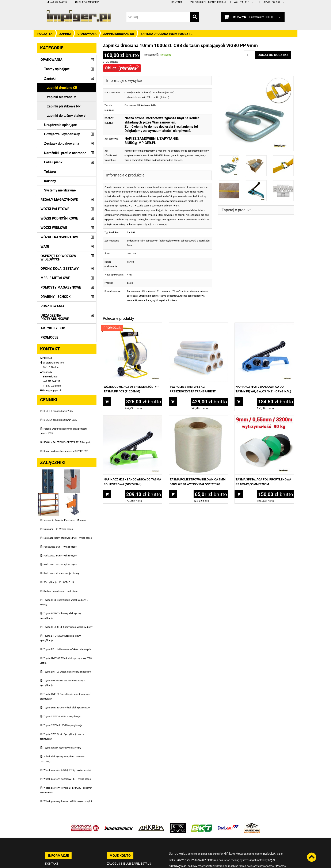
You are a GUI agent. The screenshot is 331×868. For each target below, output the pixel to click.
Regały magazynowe (59, 200)
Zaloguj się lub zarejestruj (208, 2)
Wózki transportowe (60, 237)
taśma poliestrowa (169, 296)
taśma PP (132, 300)
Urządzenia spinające (60, 125)
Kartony (50, 181)
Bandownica (133, 291)
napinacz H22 (168, 291)
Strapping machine (149, 296)
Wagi (45, 246)
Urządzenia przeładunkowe (55, 317)
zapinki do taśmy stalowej (67, 116)
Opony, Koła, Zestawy (60, 269)
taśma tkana (145, 300)
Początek (45, 34)
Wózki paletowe (55, 209)
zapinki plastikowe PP (64, 106)
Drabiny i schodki (56, 297)
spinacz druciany (190, 291)
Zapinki (65, 34)
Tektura (50, 172)
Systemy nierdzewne (60, 190)
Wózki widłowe (54, 228)
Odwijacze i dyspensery (62, 134)
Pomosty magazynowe (61, 287)
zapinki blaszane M (62, 97)
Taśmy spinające (57, 69)
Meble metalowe (55, 278)
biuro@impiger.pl (87, 2)
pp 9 (178, 291)
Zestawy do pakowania (62, 143)
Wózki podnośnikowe (59, 218)
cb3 (143, 291)
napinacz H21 (153, 291)
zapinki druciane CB (119, 34)
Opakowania (87, 34)
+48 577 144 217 (57, 2)
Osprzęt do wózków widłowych (58, 258)
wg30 (155, 300)
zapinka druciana (168, 300)
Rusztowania (53, 306)
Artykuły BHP (53, 328)
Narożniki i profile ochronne (65, 153)
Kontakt (177, 2)
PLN (244, 2)
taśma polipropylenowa (192, 296)
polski (274, 2)
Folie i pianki (54, 162)
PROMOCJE (49, 337)
